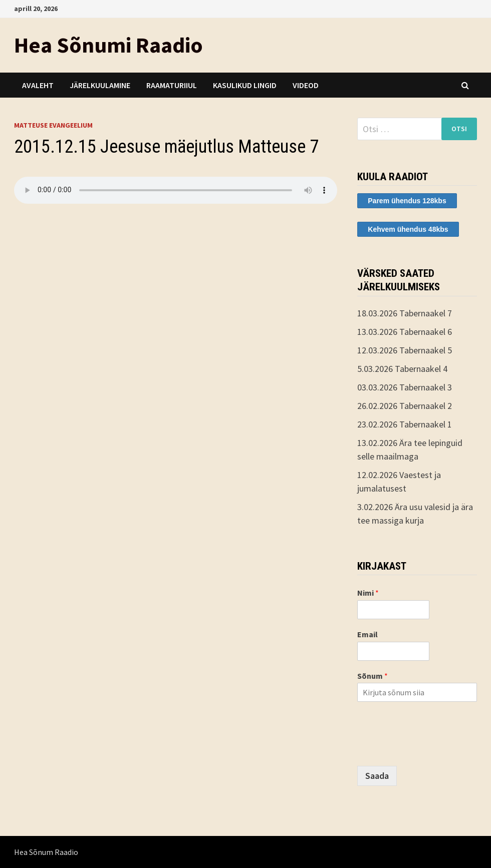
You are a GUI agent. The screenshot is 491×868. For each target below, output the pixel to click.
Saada (377, 776)
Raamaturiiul (172, 85)
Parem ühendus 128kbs (407, 201)
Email (367, 634)
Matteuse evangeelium (53, 125)
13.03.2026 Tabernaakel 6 (405, 332)
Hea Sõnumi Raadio (108, 45)
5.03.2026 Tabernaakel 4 (402, 369)
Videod (306, 85)
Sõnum (373, 676)
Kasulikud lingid (245, 85)
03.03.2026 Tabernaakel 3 (405, 387)
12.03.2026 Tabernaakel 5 (405, 350)
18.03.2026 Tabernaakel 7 (405, 313)
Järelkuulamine (100, 85)
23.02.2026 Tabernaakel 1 (405, 424)
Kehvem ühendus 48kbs (408, 229)
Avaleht (38, 85)
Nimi (368, 593)
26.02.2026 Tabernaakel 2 (405, 406)
